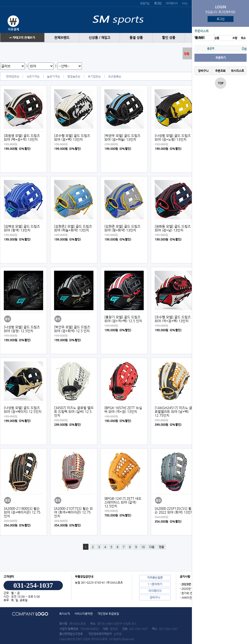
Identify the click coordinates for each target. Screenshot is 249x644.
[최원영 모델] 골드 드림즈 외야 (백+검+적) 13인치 (22, 137)
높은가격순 (53, 76)
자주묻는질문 (155, 578)
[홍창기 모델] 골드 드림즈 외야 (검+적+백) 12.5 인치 (123, 319)
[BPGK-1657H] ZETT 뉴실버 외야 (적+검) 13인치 (123, 410)
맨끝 (161, 547)
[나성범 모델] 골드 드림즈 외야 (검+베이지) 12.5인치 (23, 410)
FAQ (184, 3)
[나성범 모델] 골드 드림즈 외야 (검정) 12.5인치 (22, 329)
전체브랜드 (62, 38)
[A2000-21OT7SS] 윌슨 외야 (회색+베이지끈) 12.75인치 (73, 512)
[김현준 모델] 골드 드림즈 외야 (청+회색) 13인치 (122, 228)
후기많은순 (94, 76)
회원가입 (145, 3)
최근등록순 (115, 76)
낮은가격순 (33, 76)
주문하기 (221, 58)
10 (143, 547)
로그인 (221, 19)
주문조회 (220, 71)
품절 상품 (136, 38)
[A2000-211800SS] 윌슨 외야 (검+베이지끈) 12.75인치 (22, 512)
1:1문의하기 (155, 584)
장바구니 (203, 71)
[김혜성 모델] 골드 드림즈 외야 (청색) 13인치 (22, 228)
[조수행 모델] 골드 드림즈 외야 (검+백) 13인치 (72, 137)
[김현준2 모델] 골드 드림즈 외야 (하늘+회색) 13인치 (73, 228)
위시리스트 (237, 71)
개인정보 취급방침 (108, 614)
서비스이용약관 (84, 614)
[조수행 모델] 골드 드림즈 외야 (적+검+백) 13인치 (173, 319)
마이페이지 (172, 3)
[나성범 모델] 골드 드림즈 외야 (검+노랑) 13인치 (173, 137)
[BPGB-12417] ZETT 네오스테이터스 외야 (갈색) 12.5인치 (123, 502)
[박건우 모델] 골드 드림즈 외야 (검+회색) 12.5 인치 (72, 329)
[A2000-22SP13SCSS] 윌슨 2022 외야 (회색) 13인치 (174, 510)
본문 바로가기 (0, 0)
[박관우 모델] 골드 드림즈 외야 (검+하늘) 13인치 (122, 137)
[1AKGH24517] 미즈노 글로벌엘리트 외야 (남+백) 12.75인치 (173, 412)
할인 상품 (169, 38)
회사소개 (65, 614)
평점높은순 (74, 76)
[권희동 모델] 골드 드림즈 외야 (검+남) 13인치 (173, 228)
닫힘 (187, 54)
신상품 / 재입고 (99, 38)
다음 (152, 547)
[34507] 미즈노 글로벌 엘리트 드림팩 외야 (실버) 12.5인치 (74, 412)
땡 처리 (200, 38)
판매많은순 (13, 76)
